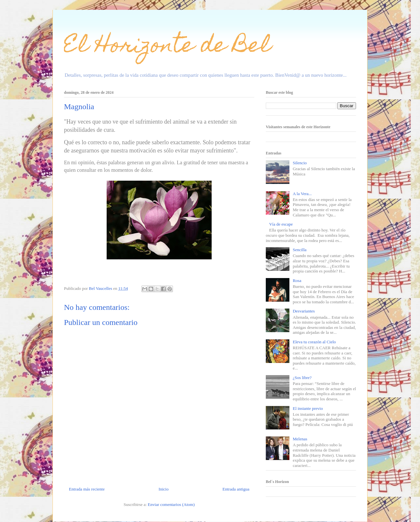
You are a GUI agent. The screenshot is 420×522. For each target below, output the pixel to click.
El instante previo (308, 408)
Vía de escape (281, 224)
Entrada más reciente (87, 489)
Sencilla (300, 250)
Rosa (297, 281)
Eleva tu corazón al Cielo (314, 342)
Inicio (163, 489)
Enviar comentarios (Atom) (171, 504)
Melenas (300, 439)
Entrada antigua (236, 489)
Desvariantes (304, 311)
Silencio (300, 163)
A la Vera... (302, 194)
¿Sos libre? (302, 378)
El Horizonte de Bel (168, 47)
